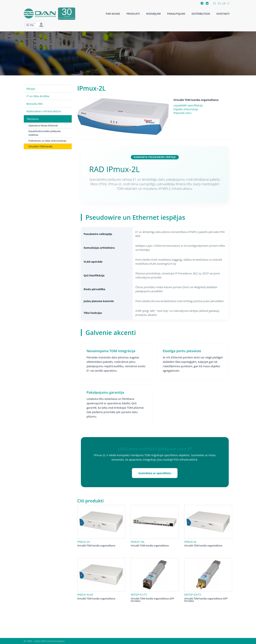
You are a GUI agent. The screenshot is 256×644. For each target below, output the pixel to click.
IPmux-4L (190, 542)
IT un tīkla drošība (38, 96)
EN (219, 3)
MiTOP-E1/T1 (139, 594)
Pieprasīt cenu (182, 113)
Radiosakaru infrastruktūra (44, 111)
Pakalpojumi (176, 14)
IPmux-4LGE (85, 594)
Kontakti (223, 14)
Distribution (201, 14)
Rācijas (31, 89)
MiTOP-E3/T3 (193, 594)
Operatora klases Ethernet (43, 125)
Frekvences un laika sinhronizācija (47, 141)
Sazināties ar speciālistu (155, 473)
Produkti (133, 14)
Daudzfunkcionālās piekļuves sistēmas (45, 133)
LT (228, 3)
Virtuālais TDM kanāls (41, 146)
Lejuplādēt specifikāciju (188, 105)
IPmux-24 (83, 542)
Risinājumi (153, 14)
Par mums (113, 14)
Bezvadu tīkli (35, 104)
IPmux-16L (138, 542)
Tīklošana (33, 119)
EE (215, 3)
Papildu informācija (186, 109)
